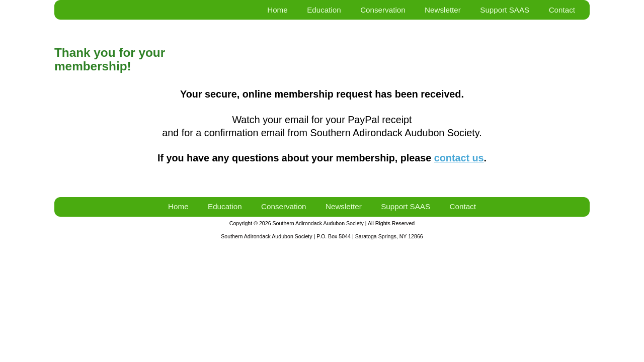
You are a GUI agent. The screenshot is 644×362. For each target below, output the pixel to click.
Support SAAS (505, 10)
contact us (459, 158)
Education (324, 10)
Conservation (383, 10)
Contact (562, 10)
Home (277, 10)
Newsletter (443, 10)
